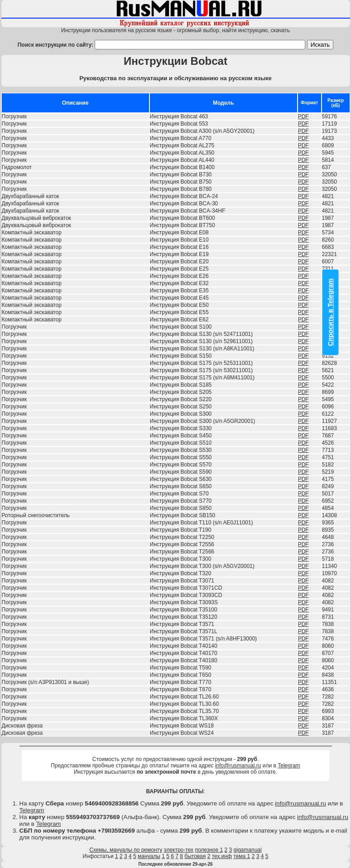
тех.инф (222, 856)
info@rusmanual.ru (238, 766)
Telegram (289, 766)
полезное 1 (209, 850)
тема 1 (242, 856)
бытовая (195, 856)
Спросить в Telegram (331, 313)
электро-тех (179, 850)
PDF (303, 116)
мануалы (149, 856)
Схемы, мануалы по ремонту (126, 850)
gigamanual (248, 850)
